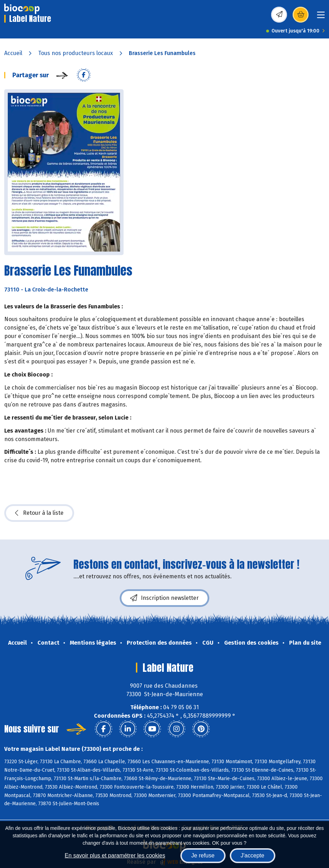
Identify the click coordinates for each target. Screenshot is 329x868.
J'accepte (253, 855)
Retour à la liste (39, 513)
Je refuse (203, 855)
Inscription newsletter (164, 598)
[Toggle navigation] (321, 17)
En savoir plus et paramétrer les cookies (115, 855)
